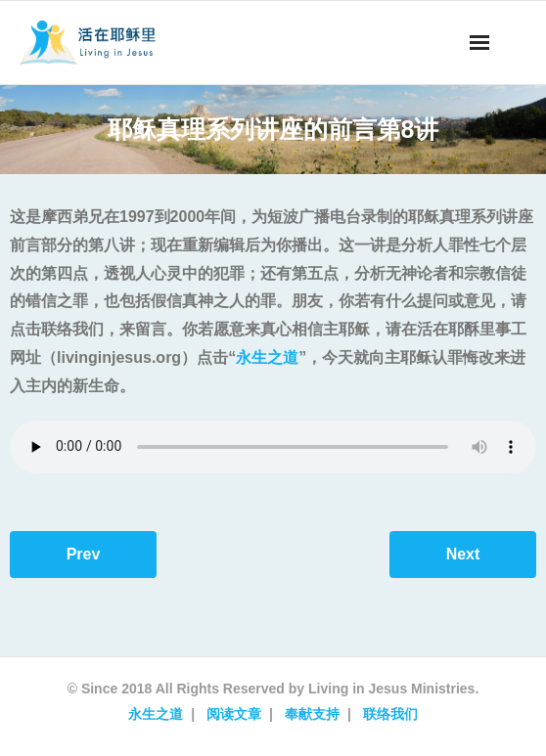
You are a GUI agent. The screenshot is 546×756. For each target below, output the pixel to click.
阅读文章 (234, 714)
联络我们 (390, 714)
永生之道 (267, 357)
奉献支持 (312, 714)
